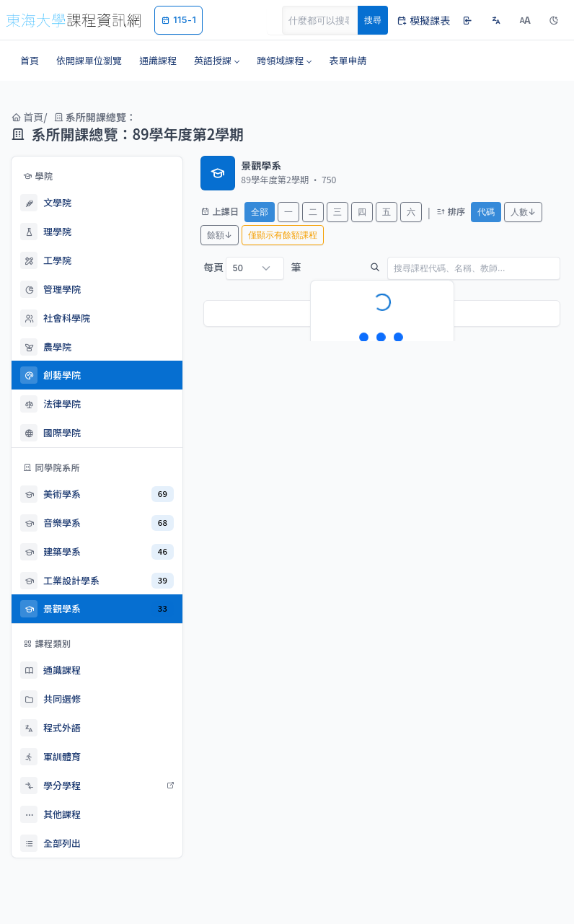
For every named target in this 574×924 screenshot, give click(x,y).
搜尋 (373, 20)
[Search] (328, 20)
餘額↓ (219, 235)
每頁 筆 (252, 268)
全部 (260, 212)
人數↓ (523, 212)
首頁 (27, 117)
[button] (217, 61)
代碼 (486, 212)
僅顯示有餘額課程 (283, 235)
